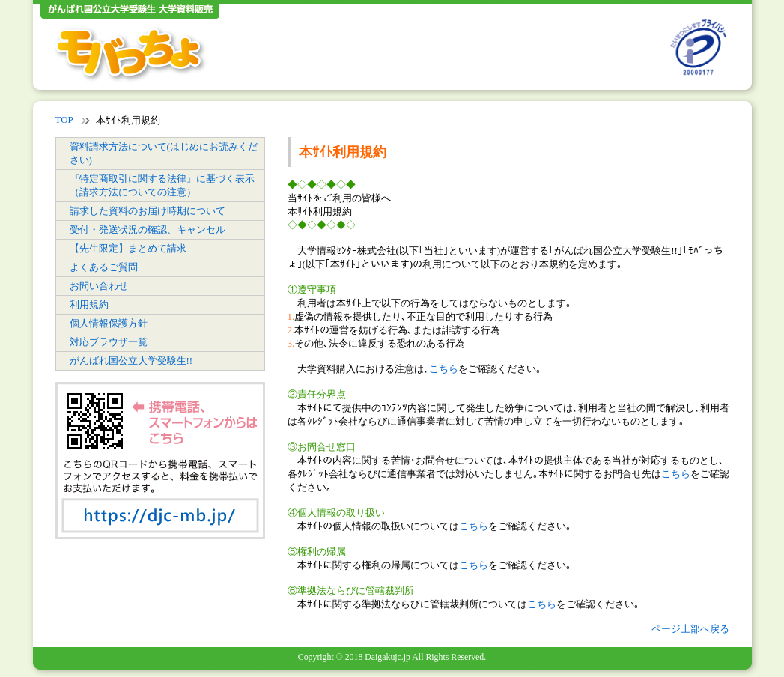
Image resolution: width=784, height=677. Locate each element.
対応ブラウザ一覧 (109, 342)
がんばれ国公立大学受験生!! (131, 361)
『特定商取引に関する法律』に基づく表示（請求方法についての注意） (162, 185)
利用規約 (89, 304)
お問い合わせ (99, 286)
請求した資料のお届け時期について (148, 211)
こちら (444, 369)
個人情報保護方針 (109, 323)
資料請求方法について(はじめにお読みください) (164, 153)
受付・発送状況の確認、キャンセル (148, 230)
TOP (64, 119)
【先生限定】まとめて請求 (128, 248)
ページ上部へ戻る (690, 629)
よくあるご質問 (104, 267)
